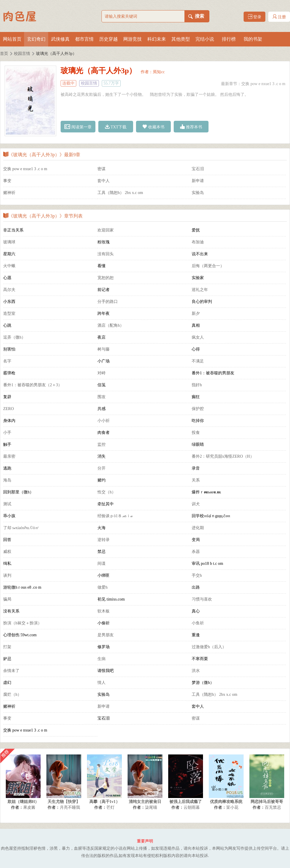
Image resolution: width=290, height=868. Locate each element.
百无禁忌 (273, 807)
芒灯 (110, 807)
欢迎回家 (106, 230)
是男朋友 (106, 635)
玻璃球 (9, 242)
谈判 (7, 575)
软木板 (104, 611)
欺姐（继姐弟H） (23, 802)
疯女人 (198, 337)
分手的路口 (108, 302)
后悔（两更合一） (208, 266)
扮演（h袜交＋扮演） (22, 623)
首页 (4, 54)
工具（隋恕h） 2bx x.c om (120, 193)
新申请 (198, 181)
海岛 (7, 480)
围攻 (101, 397)
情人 (101, 683)
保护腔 (198, 409)
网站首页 (12, 39)
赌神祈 (9, 193)
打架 (7, 647)
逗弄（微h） (14, 337)
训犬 (196, 504)
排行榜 (229, 39)
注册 (279, 17)
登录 (255, 17)
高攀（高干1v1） (105, 802)
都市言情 (84, 39)
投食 (196, 433)
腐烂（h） (12, 694)
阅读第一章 (78, 127)
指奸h (197, 385)
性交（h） (107, 492)
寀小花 (232, 807)
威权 (7, 552)
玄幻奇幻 (36, 39)
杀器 (196, 552)
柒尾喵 (151, 807)
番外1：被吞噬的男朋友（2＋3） (33, 385)
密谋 (101, 169)
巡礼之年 (200, 290)
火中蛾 (9, 266)
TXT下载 (116, 127)
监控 (101, 444)
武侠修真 (60, 39)
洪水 (196, 671)
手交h (197, 575)
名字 (7, 361)
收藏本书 (153, 127)
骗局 (7, 599)
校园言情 (22, 54)
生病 (101, 659)
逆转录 (104, 540)
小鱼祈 (198, 623)
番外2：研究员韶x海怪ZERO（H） (223, 456)
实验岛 (198, 193)
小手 (7, 433)
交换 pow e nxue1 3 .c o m (263, 84)
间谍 (101, 564)
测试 (7, 504)
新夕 (196, 313)
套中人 (104, 181)
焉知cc (159, 72)
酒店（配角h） (111, 325)
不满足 (198, 361)
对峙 (101, 373)
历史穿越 (108, 39)
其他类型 (181, 39)
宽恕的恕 (106, 278)
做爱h (103, 587)
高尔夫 (9, 290)
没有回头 (106, 254)
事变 (7, 181)
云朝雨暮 (192, 807)
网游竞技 (133, 39)
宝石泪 (198, 169)
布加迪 (198, 242)
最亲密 (9, 456)
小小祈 (104, 421)
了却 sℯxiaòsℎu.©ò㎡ (21, 528)
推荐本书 (191, 127)
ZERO (9, 409)
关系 (196, 480)
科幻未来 (157, 39)
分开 (101, 468)
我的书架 (253, 39)
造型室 (9, 313)
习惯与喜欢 (202, 599)
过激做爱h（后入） (209, 647)
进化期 (198, 528)
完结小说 (205, 39)
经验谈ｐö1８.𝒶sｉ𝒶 (115, 516)
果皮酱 (29, 807)
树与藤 (104, 349)
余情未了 (11, 671)
